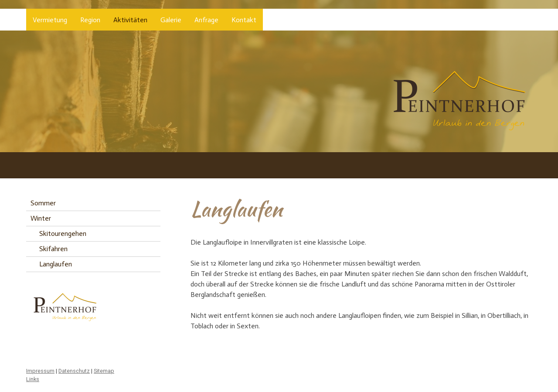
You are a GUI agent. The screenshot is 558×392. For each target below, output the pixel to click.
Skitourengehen (63, 233)
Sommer (43, 203)
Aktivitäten (130, 20)
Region (90, 20)
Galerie (171, 20)
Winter (41, 218)
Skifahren (53, 249)
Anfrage (206, 20)
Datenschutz (74, 371)
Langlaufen (56, 264)
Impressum (40, 371)
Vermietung (50, 20)
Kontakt (244, 20)
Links (33, 379)
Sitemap (104, 371)
